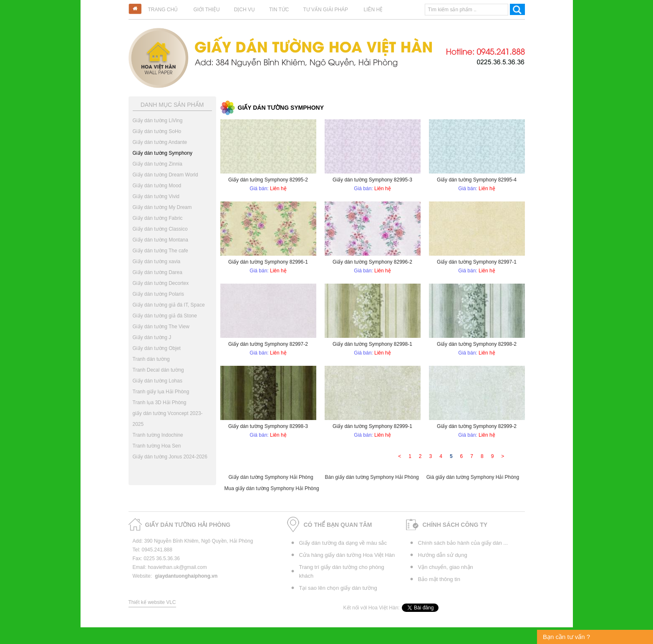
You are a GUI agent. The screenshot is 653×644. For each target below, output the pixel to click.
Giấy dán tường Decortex (161, 283)
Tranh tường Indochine (158, 435)
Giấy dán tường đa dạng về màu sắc (343, 543)
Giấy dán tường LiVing (158, 121)
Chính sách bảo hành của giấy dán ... (463, 543)
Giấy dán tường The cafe (160, 251)
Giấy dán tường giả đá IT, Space (169, 305)
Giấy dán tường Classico (160, 229)
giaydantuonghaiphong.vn (186, 576)
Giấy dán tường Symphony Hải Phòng (271, 477)
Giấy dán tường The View (161, 327)
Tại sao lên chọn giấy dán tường (338, 588)
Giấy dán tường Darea (158, 272)
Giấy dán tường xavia (157, 262)
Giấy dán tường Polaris (158, 294)
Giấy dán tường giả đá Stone (165, 316)
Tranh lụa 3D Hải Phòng (160, 402)
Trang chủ (163, 10)
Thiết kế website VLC (152, 602)
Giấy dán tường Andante (160, 142)
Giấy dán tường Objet (157, 348)
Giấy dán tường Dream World (165, 175)
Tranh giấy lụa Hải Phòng (161, 392)
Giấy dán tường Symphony (163, 153)
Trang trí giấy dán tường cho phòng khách (342, 571)
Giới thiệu (207, 10)
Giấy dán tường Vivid (156, 196)
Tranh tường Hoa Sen (157, 446)
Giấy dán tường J (152, 337)
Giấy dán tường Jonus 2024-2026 (170, 457)
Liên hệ (373, 10)
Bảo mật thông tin (439, 579)
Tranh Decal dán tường (158, 370)
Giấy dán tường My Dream (162, 207)
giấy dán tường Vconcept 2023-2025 (168, 419)
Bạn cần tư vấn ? (566, 637)
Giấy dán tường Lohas (158, 381)
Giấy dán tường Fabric (158, 218)
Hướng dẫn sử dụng (443, 555)
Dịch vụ (245, 10)
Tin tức (279, 10)
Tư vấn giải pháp (325, 10)
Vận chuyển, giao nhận (446, 567)
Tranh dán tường (151, 359)
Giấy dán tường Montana (160, 240)
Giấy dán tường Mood (157, 186)
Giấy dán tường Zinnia (158, 164)
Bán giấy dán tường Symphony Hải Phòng (372, 477)
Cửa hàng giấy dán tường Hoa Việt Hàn (347, 555)
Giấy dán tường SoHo (157, 131)
